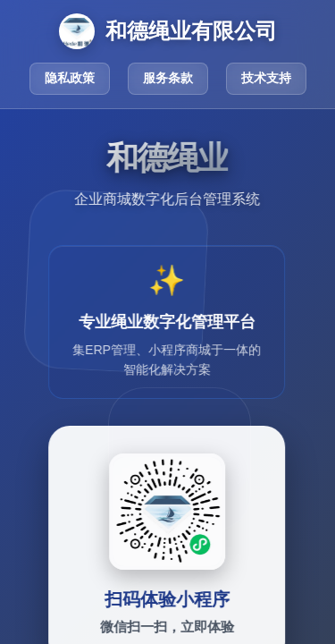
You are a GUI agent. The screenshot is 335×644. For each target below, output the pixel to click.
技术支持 (266, 78)
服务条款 (168, 78)
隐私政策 (70, 78)
